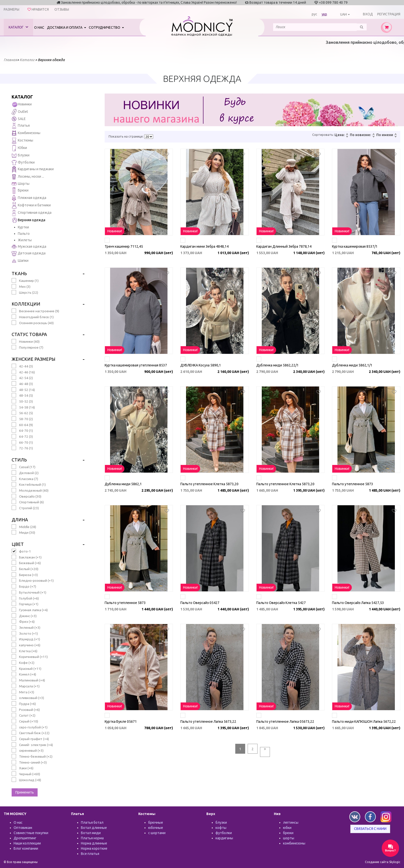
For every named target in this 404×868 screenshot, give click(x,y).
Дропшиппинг (25, 838)
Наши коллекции (27, 843)
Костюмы (22, 141)
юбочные (156, 828)
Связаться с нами (370, 829)
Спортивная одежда (32, 213)
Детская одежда (29, 253)
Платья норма (92, 838)
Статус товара (29, 334)
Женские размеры (34, 359)
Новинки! (115, 231)
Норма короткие (94, 848)
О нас (39, 27)
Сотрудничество (105, 27)
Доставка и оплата (65, 27)
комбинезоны (294, 843)
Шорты (21, 184)
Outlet (20, 112)
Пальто (24, 234)
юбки (287, 828)
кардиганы (224, 838)
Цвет (18, 544)
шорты (289, 838)
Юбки (19, 148)
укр (324, 14)
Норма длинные (94, 843)
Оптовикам (23, 828)
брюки (288, 833)
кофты (221, 828)
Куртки (23, 227)
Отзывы (62, 9)
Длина (20, 520)
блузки (221, 822)
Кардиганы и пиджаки (33, 169)
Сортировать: (323, 135)
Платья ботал (92, 822)
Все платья (90, 854)
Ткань (19, 273)
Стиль (19, 460)
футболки (224, 833)
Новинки (22, 105)
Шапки (20, 261)
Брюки (20, 191)
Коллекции (26, 304)
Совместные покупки (31, 833)
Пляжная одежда (29, 198)
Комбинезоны (26, 133)
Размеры (12, 9)
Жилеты (25, 240)
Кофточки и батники (31, 205)
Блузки (21, 156)
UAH (344, 14)
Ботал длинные (94, 828)
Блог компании (26, 848)
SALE (19, 119)
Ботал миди (91, 833)
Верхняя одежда (28, 220)
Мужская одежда (29, 247)
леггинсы (291, 822)
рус (314, 14)
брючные (156, 822)
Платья (21, 126)
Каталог (18, 27)
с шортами (157, 833)
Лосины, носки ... (28, 177)
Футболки (23, 163)
